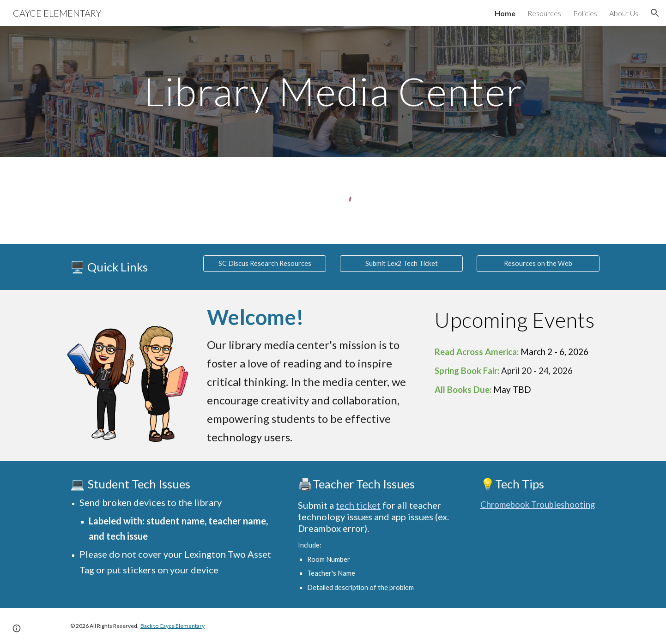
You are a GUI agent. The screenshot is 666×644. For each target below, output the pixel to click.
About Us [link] (624, 13)
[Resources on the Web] (538, 264)
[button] (655, 13)
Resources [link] (544, 13)
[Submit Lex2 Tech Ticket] (401, 264)
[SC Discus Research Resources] (265, 264)
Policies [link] (585, 13)
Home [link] (505, 13)
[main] (333, 91)
